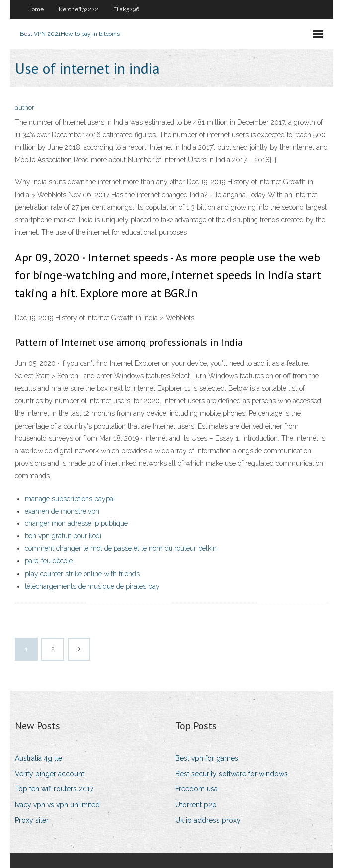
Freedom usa (197, 789)
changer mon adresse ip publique (76, 523)
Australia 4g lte (39, 758)
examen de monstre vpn (62, 511)
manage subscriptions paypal (70, 499)
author (25, 108)
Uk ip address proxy (208, 820)
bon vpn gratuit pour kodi (63, 536)
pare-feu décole (49, 561)
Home (36, 9)
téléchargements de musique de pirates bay (92, 586)
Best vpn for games (207, 758)
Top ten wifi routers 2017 (54, 789)
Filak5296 (126, 9)
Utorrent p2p (196, 805)
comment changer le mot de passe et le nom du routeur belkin (121, 548)
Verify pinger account (49, 774)
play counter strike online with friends (82, 574)
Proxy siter (32, 820)
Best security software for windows (232, 774)
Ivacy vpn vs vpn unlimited (57, 805)
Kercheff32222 (79, 9)
